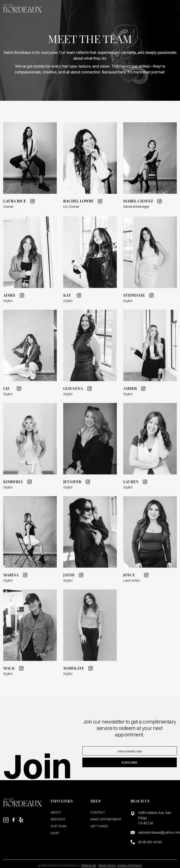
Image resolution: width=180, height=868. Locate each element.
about (56, 815)
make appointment (106, 822)
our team (58, 829)
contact (98, 815)
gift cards (99, 829)
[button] (174, 8)
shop (55, 836)
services (58, 822)
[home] (23, 8)
